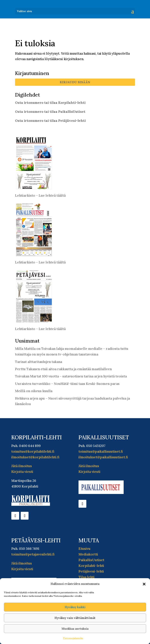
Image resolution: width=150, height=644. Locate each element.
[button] (144, 584)
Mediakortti (88, 554)
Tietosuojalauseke (73, 638)
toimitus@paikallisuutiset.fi (101, 451)
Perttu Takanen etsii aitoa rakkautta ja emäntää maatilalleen (63, 369)
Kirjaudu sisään (75, 82)
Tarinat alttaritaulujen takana (39, 362)
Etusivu (84, 549)
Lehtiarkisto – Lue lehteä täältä (40, 195)
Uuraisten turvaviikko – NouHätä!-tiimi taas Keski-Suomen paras (67, 384)
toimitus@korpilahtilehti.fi (33, 451)
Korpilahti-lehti (91, 566)
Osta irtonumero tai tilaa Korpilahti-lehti (50, 103)
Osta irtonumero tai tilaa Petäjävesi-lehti (50, 121)
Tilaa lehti (87, 577)
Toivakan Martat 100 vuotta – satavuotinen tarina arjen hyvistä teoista (71, 376)
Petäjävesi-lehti (91, 571)
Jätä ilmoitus (22, 466)
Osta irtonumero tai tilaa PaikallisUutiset (50, 112)
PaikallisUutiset (91, 560)
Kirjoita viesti (22, 472)
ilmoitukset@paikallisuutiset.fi (103, 457)
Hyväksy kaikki (75, 607)
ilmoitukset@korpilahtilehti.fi (35, 457)
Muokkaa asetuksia (75, 629)
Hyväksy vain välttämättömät (75, 618)
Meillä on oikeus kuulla (34, 391)
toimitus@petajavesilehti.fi (33, 554)
